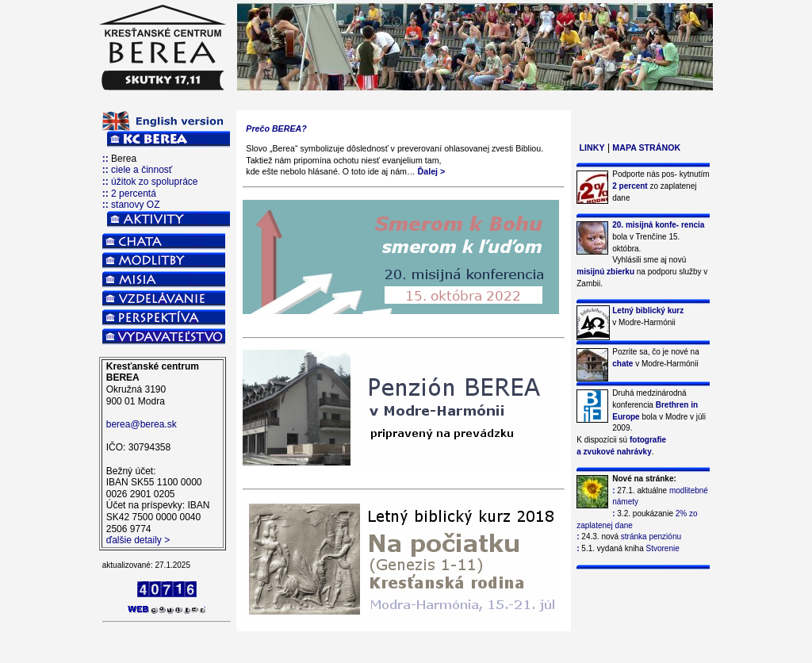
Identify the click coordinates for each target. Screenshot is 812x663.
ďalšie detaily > (138, 540)
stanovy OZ (135, 205)
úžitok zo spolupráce (154, 182)
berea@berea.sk (142, 424)
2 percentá (134, 194)
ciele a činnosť (142, 170)
